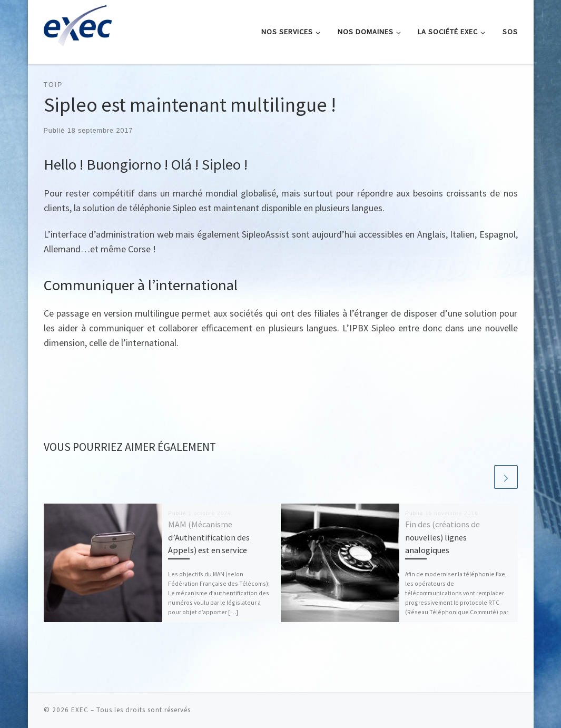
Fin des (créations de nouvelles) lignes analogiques (442, 537)
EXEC (80, 710)
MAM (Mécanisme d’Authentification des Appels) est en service (209, 537)
